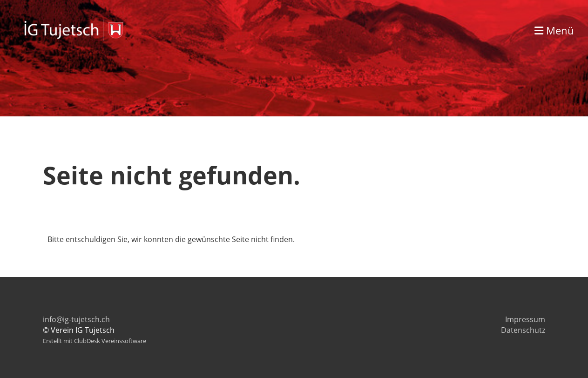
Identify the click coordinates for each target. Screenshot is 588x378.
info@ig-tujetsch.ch (76, 319)
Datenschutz (523, 330)
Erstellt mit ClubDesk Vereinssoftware (95, 341)
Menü (554, 30)
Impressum (525, 319)
